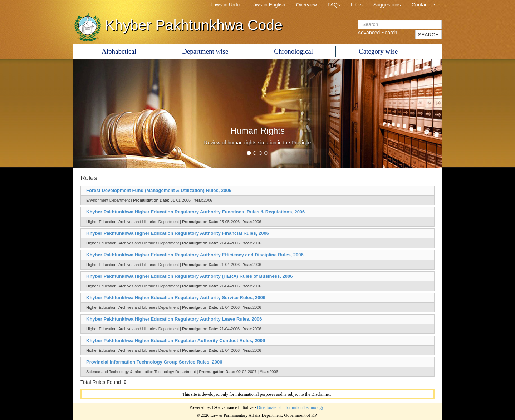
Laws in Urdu (225, 5)
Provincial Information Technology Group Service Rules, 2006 (154, 362)
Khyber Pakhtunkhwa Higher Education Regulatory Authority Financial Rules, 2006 (178, 233)
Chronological (293, 51)
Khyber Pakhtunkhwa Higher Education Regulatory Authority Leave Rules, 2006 (174, 319)
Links (357, 5)
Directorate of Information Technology (291, 407)
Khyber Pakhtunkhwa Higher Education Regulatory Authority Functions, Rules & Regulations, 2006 (195, 212)
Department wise (205, 51)
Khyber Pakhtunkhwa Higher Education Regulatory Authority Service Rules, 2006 (176, 298)
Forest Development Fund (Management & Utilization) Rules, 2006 (159, 190)
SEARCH (428, 35)
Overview (306, 5)
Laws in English (268, 5)
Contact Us (424, 5)
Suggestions (387, 5)
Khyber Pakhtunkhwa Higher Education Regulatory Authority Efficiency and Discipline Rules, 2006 (195, 255)
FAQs (334, 5)
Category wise (378, 51)
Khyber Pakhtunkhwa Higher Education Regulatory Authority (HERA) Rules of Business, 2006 (189, 276)
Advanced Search (377, 33)
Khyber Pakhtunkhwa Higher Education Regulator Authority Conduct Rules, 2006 (176, 340)
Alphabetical (119, 51)
